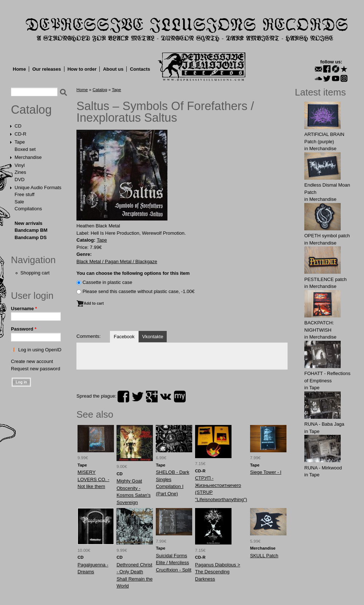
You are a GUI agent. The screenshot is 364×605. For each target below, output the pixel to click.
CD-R (21, 134)
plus (152, 397)
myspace (180, 397)
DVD (19, 179)
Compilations (28, 209)
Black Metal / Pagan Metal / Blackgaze (117, 261)
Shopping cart (35, 273)
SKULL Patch (264, 556)
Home (19, 69)
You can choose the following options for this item (133, 273)
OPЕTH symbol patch (327, 236)
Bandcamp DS (31, 237)
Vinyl (20, 165)
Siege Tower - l (266, 472)
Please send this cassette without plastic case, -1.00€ (139, 291)
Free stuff (25, 194)
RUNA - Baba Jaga (324, 424)
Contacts (140, 69)
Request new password (35, 369)
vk (166, 397)
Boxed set (25, 149)
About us (113, 69)
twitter (138, 397)
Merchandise (28, 157)
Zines (20, 172)
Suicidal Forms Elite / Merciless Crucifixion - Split (174, 563)
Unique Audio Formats (38, 188)
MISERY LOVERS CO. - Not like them (93, 479)
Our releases (47, 69)
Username (24, 309)
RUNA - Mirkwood (323, 468)
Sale (19, 202)
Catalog (31, 110)
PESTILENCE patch (325, 279)
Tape (20, 142)
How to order (82, 69)
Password (24, 329)
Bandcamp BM (31, 230)
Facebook (124, 337)
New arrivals (29, 223)
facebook (123, 397)
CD (18, 126)
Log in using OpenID (40, 350)
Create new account (32, 361)
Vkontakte (153, 337)
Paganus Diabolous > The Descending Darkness (218, 572)
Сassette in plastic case (108, 282)
